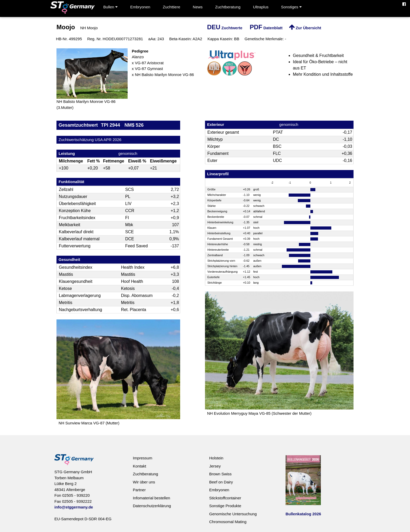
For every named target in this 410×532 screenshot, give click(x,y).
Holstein (216, 458)
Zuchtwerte (225, 28)
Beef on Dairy (221, 482)
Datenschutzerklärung (152, 506)
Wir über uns (144, 482)
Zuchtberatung (228, 7)
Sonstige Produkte (225, 506)
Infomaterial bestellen (152, 498)
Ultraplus (261, 7)
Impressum (143, 458)
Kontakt (139, 466)
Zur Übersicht (305, 28)
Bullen (110, 7)
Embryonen (140, 7)
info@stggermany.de (74, 507)
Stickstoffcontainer (225, 498)
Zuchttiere (172, 7)
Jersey (215, 466)
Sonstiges (291, 7)
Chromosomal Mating (228, 522)
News (198, 7)
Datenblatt (266, 28)
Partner (139, 490)
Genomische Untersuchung (233, 514)
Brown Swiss (220, 474)
